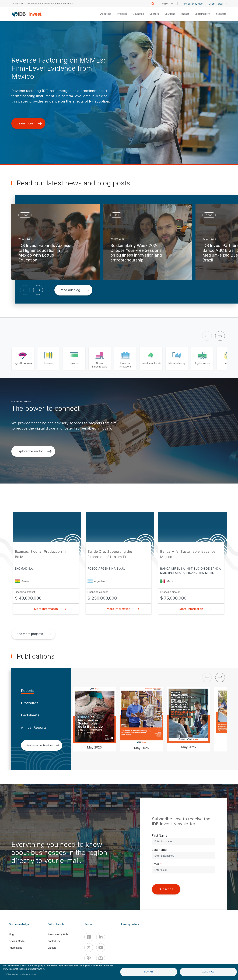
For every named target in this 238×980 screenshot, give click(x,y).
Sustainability (202, 14)
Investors (221, 14)
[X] (89, 948)
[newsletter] (101, 958)
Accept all (208, 972)
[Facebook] (89, 937)
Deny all (149, 972)
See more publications (43, 745)
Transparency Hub (192, 4)
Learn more (29, 123)
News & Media (17, 941)
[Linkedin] (101, 937)
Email (156, 864)
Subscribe (166, 889)
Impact (185, 14)
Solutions (170, 14)
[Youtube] (101, 948)
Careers (52, 948)
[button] (25, 290)
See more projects (34, 634)
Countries (138, 14)
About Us (106, 14)
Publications (15, 948)
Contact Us (54, 941)
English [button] (166, 3)
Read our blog (74, 290)
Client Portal (218, 4)
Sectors (154, 14)
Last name (159, 850)
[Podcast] (89, 958)
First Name (160, 836)
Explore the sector (34, 451)
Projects (122, 14)
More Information (49, 609)
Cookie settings (29, 974)
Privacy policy (12, 974)
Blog (11, 934)
